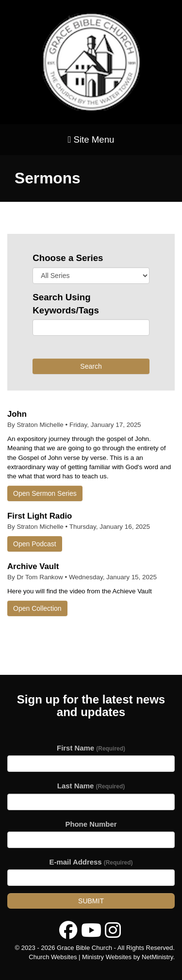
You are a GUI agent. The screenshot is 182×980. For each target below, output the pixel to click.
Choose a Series (68, 258)
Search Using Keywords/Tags (66, 304)
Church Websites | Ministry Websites (81, 957)
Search (91, 366)
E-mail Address (91, 862)
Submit (91, 901)
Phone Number (91, 824)
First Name (91, 748)
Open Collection (37, 608)
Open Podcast (35, 544)
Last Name (91, 786)
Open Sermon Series (45, 493)
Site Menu (91, 139)
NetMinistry (157, 957)
